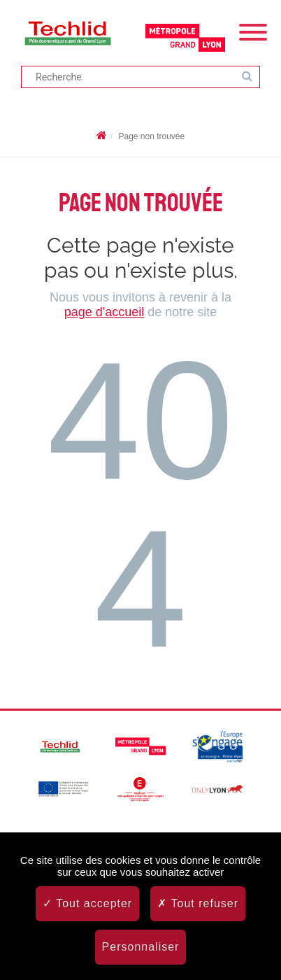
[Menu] (253, 31)
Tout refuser (198, 903)
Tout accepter (87, 903)
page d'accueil (105, 312)
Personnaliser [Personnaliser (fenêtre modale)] (141, 947)
